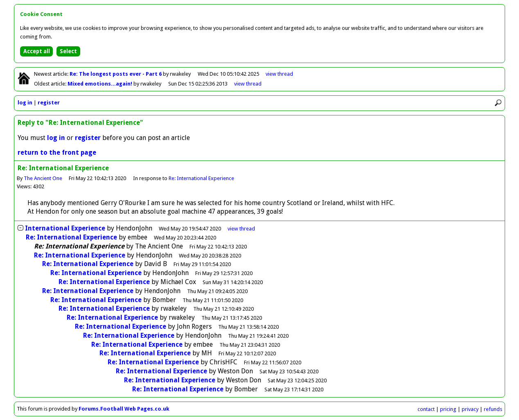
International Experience (65, 228)
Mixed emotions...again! (100, 84)
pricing (448, 409)
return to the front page (57, 152)
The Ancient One (43, 178)
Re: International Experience (201, 178)
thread (241, 229)
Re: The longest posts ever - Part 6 (116, 74)
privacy (470, 409)
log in (25, 103)
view (279, 74)
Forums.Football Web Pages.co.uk (124, 409)
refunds (493, 409)
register (49, 103)
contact (426, 409)
